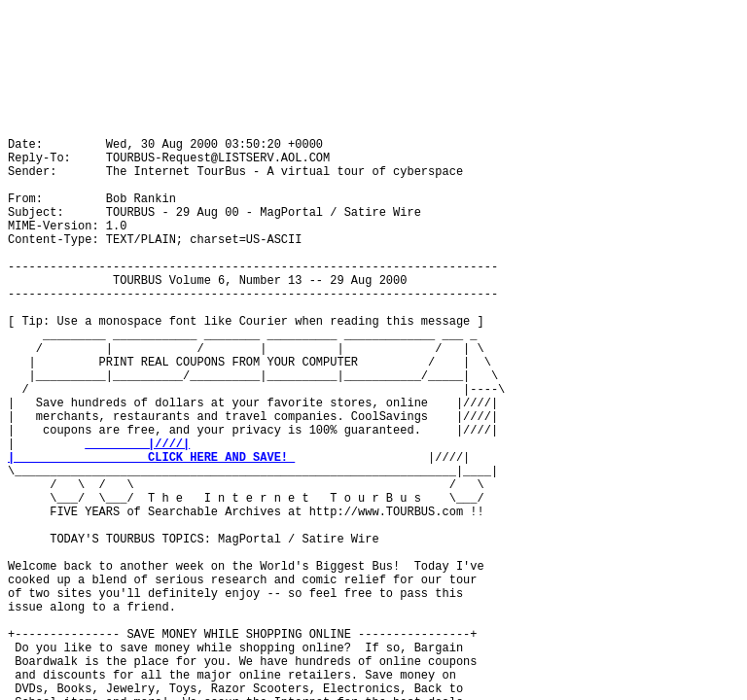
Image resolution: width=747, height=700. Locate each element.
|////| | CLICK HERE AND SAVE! (151, 451)
